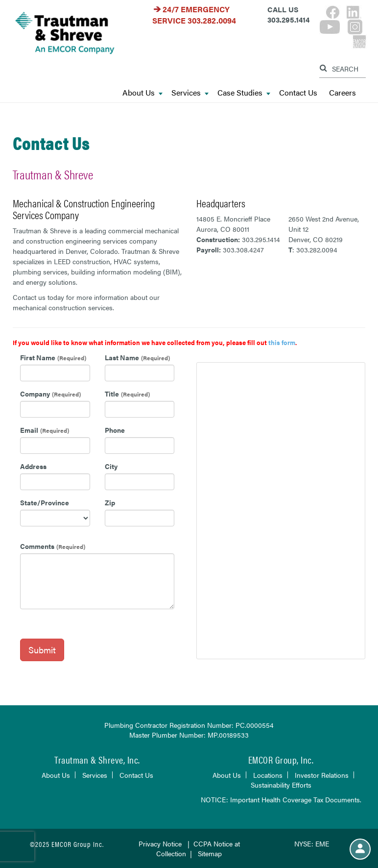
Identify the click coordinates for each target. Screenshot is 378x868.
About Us (142, 93)
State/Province (45, 502)
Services (190, 93)
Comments (37, 546)
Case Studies (244, 93)
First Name (38, 357)
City (111, 466)
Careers (343, 93)
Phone (115, 430)
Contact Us (298, 93)
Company (35, 394)
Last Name (122, 357)
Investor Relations (322, 775)
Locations (268, 775)
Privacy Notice (160, 843)
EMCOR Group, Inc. (281, 759)
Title (112, 394)
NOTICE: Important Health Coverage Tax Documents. (281, 799)
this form (282, 342)
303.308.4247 (243, 249)
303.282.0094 (212, 20)
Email (29, 430)
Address (33, 466)
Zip (110, 502)
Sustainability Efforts (281, 785)
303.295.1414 (261, 239)
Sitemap (210, 853)
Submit (42, 650)
